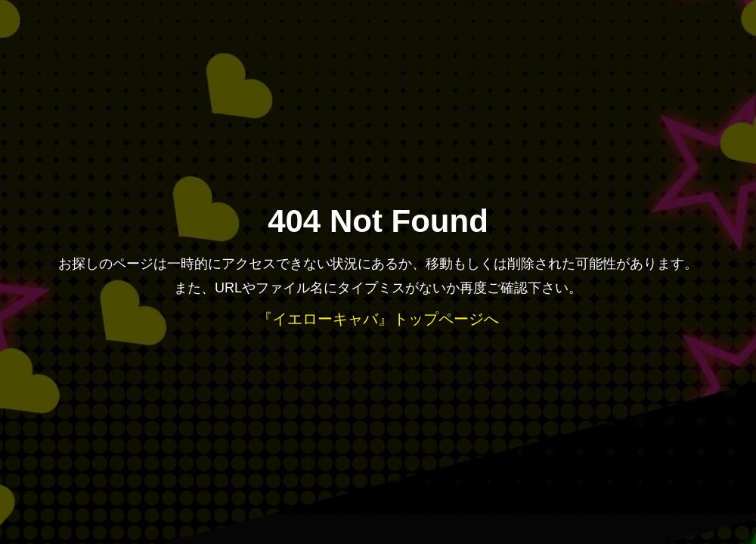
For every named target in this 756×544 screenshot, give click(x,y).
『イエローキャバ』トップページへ (378, 319)
